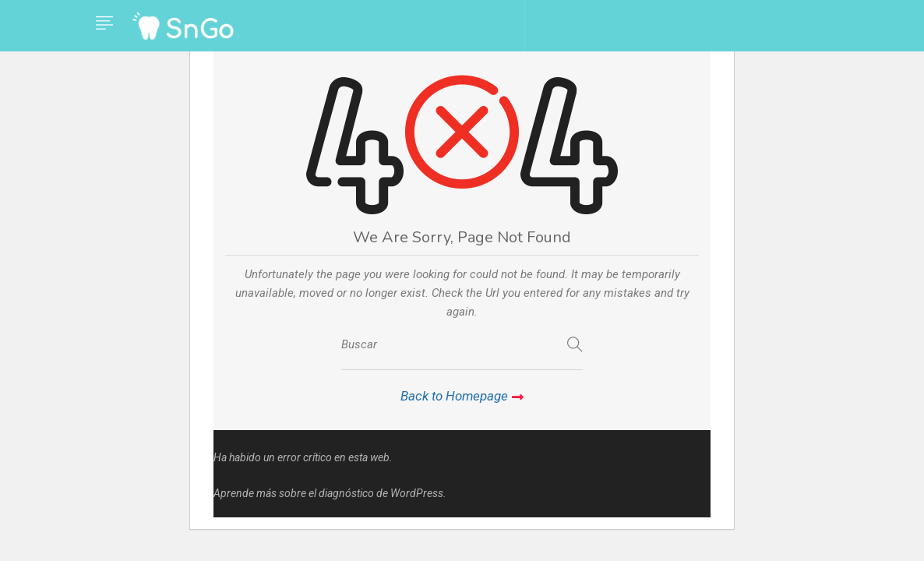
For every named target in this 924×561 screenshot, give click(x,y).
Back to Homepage (462, 396)
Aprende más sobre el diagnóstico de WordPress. (330, 493)
